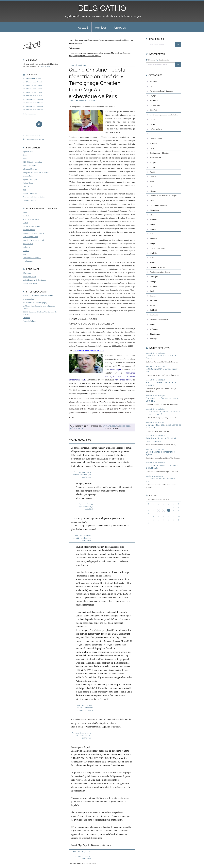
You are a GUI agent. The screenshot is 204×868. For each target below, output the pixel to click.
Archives (101, 28)
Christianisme (155, 105)
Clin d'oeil (154, 110)
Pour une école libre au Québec (34, 197)
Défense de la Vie (156, 129)
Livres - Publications (157, 248)
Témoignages (155, 334)
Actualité (107, 426)
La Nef (25, 223)
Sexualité (153, 301)
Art (151, 86)
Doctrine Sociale (156, 139)
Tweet (71, 100)
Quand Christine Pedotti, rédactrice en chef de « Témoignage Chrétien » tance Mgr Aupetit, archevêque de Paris (98, 83)
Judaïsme (153, 229)
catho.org (26, 212)
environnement (155, 158)
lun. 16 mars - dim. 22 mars (33, 103)
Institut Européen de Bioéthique (34, 280)
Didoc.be (26, 251)
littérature (153, 239)
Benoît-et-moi (28, 244)
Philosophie (154, 277)
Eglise (122, 426)
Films (152, 182)
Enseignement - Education (159, 153)
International (154, 210)
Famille (153, 172)
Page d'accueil (74, 48)
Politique (153, 282)
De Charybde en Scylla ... (32, 258)
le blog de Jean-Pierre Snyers (33, 233)
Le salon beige (28, 176)
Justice (152, 234)
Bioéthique (154, 101)
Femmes (153, 177)
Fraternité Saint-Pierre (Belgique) (35, 303)
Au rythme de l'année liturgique (161, 91)
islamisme (154, 220)
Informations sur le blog (159, 205)
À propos (120, 28)
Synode (153, 324)
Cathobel (26, 186)
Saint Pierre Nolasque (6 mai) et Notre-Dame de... (161, 440)
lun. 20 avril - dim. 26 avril (33, 85)
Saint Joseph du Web (30, 237)
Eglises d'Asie (28, 152)
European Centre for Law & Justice (36, 173)
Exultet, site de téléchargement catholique (38, 295)
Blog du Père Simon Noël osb (34, 240)
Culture (153, 120)
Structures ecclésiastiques (159, 320)
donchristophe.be (29, 230)
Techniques (154, 329)
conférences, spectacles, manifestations (164, 115)
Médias (73, 428)
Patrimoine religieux (157, 267)
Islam (152, 215)
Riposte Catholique (30, 179)
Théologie (154, 339)
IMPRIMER (81, 100)
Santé (152, 291)
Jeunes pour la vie (29, 277)
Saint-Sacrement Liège (31, 219)
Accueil (83, 28)
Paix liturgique (28, 261)
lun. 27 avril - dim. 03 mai (32, 82)
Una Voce (26, 318)
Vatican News (28, 183)
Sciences (153, 296)
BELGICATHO (102, 8)
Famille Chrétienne (30, 193)
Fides (25, 159)
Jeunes (152, 224)
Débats (115, 426)
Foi (151, 186)
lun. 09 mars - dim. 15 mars (33, 106)
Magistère (153, 253)
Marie (152, 258)
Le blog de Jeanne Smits (32, 226)
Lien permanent (79, 426)
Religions (153, 286)
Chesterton (27, 216)
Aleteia (25, 254)
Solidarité (153, 310)
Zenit (25, 155)
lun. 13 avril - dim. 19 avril (33, 89)
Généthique (27, 273)
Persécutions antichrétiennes (160, 272)
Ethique (153, 162)
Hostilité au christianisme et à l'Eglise (164, 196)
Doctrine (153, 134)
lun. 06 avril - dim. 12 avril (33, 92)
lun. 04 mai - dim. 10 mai (32, 78)
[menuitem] (83, 27)
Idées (128, 426)
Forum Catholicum (30, 321)
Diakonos (26, 247)
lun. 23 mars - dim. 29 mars (33, 99)
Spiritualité (154, 315)
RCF (24, 190)
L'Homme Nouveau (30, 169)
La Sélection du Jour (30, 200)
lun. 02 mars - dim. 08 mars (33, 110)
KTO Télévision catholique (33, 162)
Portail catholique (29, 165)
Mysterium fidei (29, 299)
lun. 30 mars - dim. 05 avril (33, 96)
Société (81, 428)
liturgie (153, 243)
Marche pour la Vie (30, 284)
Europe (153, 167)
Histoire (153, 191)
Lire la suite (46, 66)
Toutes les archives (30, 114)
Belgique (153, 96)
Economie (154, 143)
